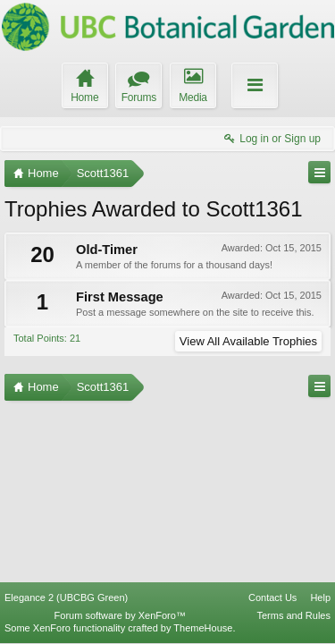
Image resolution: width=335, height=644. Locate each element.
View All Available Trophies (248, 341)
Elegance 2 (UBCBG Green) (66, 597)
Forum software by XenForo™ (120, 615)
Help (320, 597)
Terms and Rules (293, 615)
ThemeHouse (203, 628)
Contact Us (272, 597)
